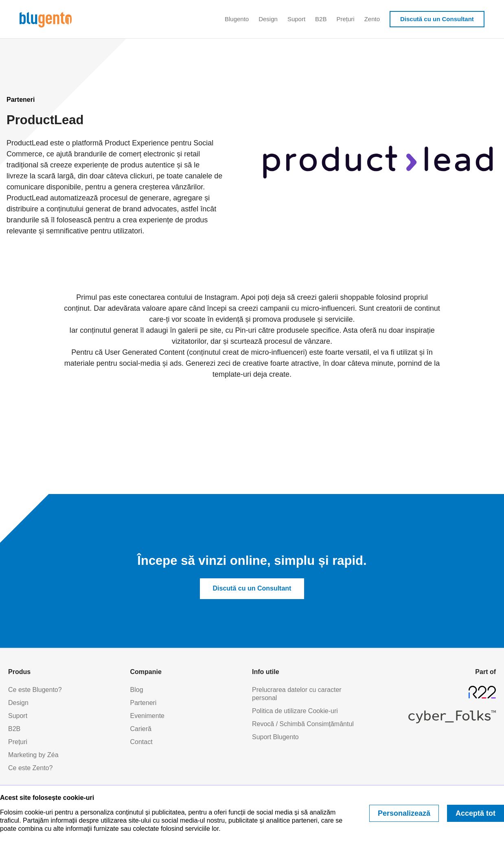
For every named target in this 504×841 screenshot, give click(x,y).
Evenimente (148, 716)
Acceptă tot (476, 813)
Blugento (237, 19)
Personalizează (404, 813)
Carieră (141, 729)
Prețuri (345, 19)
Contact (141, 742)
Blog (137, 690)
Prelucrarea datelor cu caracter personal (297, 694)
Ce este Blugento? (35, 690)
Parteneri (144, 703)
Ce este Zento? (30, 768)
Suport (296, 19)
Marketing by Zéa (33, 755)
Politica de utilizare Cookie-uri (295, 711)
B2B (321, 19)
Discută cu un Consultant (437, 19)
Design (268, 19)
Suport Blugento (275, 737)
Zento (372, 19)
